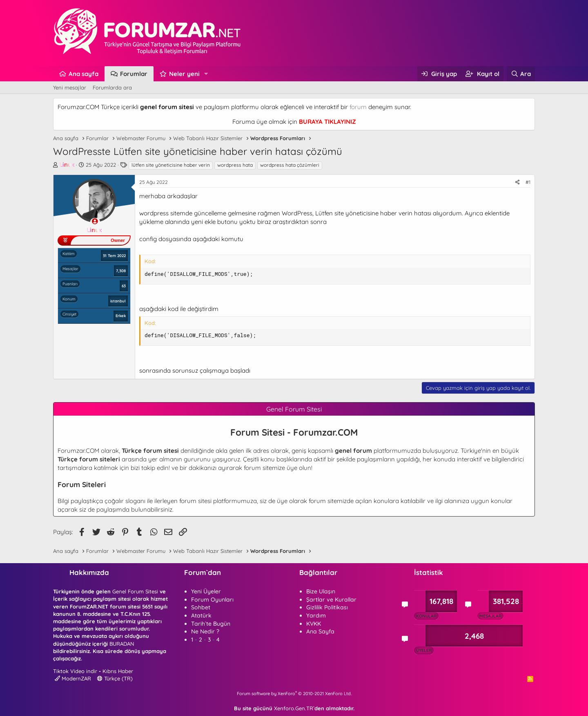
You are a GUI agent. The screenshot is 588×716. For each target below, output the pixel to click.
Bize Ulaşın (321, 591)
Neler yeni (184, 74)
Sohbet (201, 607)
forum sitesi (195, 501)
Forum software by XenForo (294, 694)
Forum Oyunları (212, 600)
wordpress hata (235, 165)
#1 (528, 182)
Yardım (316, 615)
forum (358, 107)
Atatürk (201, 615)
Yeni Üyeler (206, 591)
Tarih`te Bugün (211, 624)
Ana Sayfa (320, 631)
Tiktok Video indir (75, 671)
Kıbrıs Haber (118, 671)
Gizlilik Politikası (327, 607)
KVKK (314, 624)
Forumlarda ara (112, 87)
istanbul (118, 301)
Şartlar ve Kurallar (331, 600)
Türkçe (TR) (115, 678)
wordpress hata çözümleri (290, 165)
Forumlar (134, 74)
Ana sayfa (84, 74)
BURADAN (122, 644)
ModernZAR (73, 678)
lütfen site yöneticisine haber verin (171, 165)
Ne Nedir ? (205, 631)
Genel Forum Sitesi (135, 591)
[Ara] (521, 74)
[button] (206, 74)
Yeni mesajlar (70, 87)
